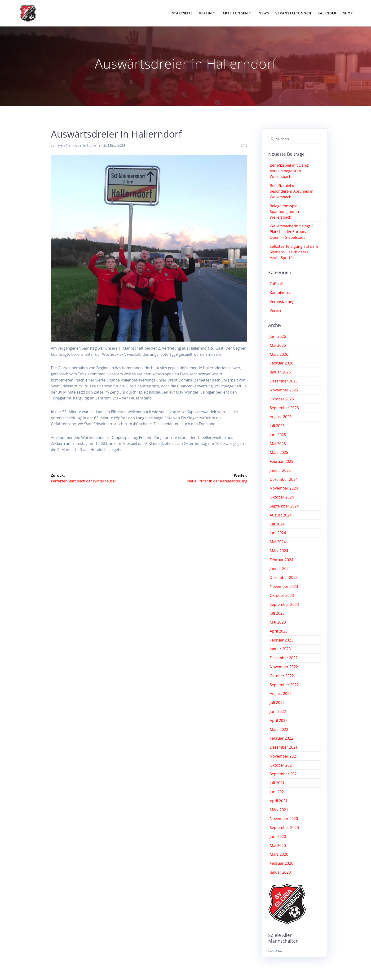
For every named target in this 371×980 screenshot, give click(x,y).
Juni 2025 (278, 435)
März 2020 (279, 854)
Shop (348, 13)
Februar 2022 (282, 738)
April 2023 (279, 631)
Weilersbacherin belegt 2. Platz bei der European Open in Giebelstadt (292, 232)
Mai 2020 (278, 846)
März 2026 (279, 354)
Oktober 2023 (282, 595)
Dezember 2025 (284, 381)
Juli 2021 (277, 783)
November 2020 (284, 819)
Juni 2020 (278, 837)
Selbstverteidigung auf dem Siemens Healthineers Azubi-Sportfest (294, 252)
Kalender (327, 13)
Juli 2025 (277, 426)
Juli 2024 (277, 524)
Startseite (182, 13)
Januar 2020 (280, 872)
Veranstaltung (282, 302)
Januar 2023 (280, 649)
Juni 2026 (278, 336)
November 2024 (284, 488)
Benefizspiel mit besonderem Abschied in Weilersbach (292, 191)
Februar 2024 (282, 560)
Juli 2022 (277, 702)
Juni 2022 (278, 711)
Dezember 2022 (284, 658)
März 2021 (279, 810)
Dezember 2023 (284, 577)
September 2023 (284, 604)
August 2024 (281, 515)
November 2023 (284, 586)
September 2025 (284, 408)
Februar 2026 (282, 363)
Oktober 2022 (282, 676)
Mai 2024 (278, 542)
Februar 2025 (282, 461)
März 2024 (279, 551)
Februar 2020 (282, 863)
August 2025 (281, 417)
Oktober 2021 (282, 765)
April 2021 (279, 801)
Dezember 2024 (284, 479)
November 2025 (284, 390)
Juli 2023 (277, 613)
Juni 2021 (278, 792)
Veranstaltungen (293, 13)
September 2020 (284, 828)
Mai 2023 (278, 622)
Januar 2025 (280, 470)
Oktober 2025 (282, 399)
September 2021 (284, 774)
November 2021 (284, 756)
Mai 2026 (278, 345)
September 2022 (284, 685)
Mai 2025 (278, 444)
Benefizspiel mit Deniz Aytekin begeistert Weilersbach (289, 171)
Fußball (93, 145)
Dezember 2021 (284, 747)
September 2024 (284, 506)
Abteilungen (235, 13)
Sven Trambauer (70, 145)
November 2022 (284, 667)
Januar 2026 (280, 372)
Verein (205, 13)
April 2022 (279, 720)
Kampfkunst (280, 293)
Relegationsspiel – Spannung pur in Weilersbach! (285, 212)
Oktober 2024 (282, 497)
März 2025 (279, 452)
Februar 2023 (282, 640)
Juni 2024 (278, 533)
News (264, 13)
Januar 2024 (280, 568)
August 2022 (281, 694)
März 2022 (279, 729)
